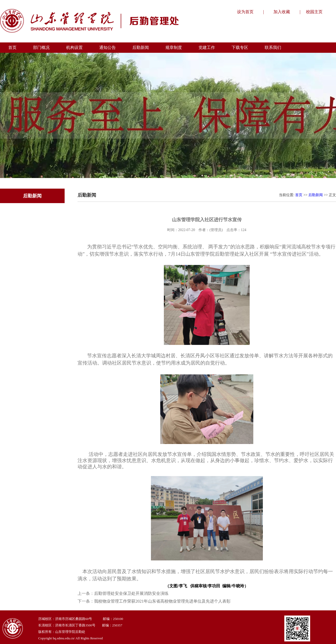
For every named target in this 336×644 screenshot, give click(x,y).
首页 (299, 195)
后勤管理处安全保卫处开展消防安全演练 (131, 593)
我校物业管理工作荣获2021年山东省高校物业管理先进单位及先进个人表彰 (162, 601)
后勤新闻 (316, 195)
